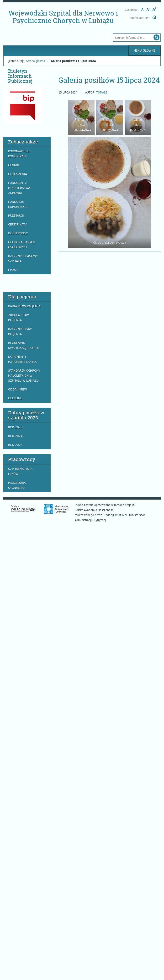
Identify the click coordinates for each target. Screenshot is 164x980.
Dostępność (18, 233)
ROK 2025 (15, 445)
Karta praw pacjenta (24, 306)
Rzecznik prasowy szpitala (23, 258)
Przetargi (16, 215)
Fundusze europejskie (18, 204)
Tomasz (102, 92)
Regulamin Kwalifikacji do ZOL (24, 345)
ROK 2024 (15, 436)
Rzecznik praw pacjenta (20, 331)
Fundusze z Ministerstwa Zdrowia (19, 188)
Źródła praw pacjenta (19, 317)
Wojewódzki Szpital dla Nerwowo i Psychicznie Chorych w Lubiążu (63, 17)
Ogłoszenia (18, 174)
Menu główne (144, 50)
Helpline (15, 398)
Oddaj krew (18, 389)
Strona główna (36, 61)
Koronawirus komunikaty (19, 154)
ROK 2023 (15, 427)
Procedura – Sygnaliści (18, 485)
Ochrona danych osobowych (22, 245)
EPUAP (13, 270)
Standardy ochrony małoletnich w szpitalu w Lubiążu (24, 375)
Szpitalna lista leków (20, 471)
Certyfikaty (17, 224)
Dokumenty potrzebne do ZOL (23, 359)
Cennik (14, 165)
